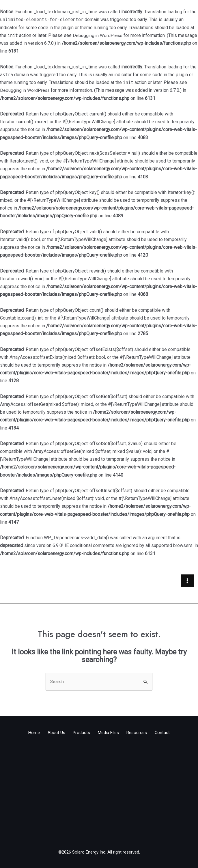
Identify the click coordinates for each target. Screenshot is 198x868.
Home (24, 734)
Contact (172, 734)
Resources (142, 734)
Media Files (110, 734)
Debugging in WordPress (98, 35)
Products (79, 734)
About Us (50, 734)
